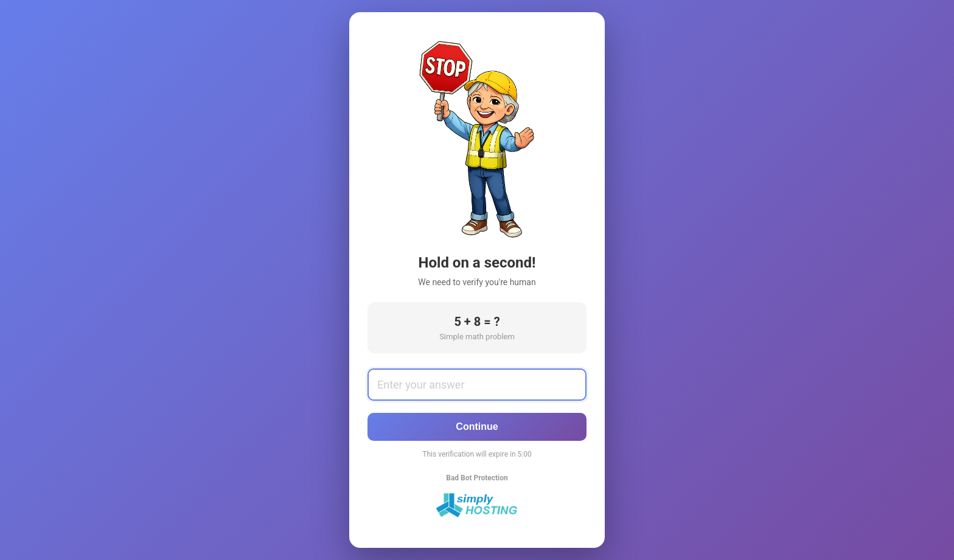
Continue (477, 427)
